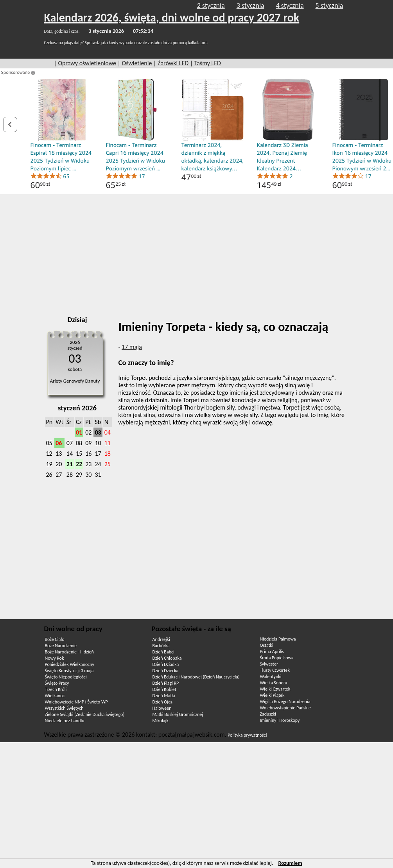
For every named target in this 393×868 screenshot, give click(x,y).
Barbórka (161, 646)
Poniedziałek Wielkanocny (70, 664)
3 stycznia (250, 5)
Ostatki (267, 645)
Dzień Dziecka (166, 671)
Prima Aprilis (272, 651)
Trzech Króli (56, 689)
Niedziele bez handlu (65, 721)
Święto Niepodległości (66, 677)
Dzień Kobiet (164, 689)
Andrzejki (161, 639)
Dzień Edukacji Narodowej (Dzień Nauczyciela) (196, 677)
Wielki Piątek (272, 695)
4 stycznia (290, 5)
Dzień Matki (164, 696)
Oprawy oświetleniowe (87, 63)
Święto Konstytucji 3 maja (69, 671)
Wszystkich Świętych (64, 708)
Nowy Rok (55, 658)
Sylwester (269, 664)
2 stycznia (211, 5)
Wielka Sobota (274, 683)
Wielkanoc (55, 696)
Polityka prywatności (247, 735)
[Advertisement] (196, 252)
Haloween (162, 708)
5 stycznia (329, 5)
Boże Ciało (55, 639)
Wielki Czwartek (275, 689)
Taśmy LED (208, 63)
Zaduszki (268, 714)
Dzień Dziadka (166, 664)
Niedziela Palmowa (278, 639)
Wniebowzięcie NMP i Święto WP (76, 702)
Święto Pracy (57, 683)
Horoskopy (290, 720)
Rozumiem (290, 863)
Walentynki (271, 677)
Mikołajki (161, 721)
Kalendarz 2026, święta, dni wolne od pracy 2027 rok (172, 17)
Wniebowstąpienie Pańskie (285, 708)
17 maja (132, 347)
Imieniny (268, 720)
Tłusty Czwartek (275, 670)
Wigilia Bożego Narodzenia (285, 702)
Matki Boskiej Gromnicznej (178, 714)
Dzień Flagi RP (166, 683)
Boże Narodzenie (61, 646)
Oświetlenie (137, 63)
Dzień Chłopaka (167, 658)
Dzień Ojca (162, 702)
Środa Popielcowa (277, 658)
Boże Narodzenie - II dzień (69, 652)
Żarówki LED (173, 63)
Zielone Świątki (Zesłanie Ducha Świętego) (85, 714)
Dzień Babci (163, 652)
